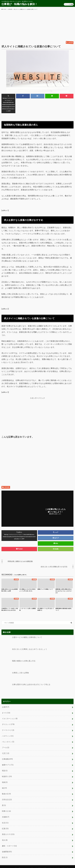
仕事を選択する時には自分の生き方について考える (25, 688)
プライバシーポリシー (8, 865)
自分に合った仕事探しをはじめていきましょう (23, 653)
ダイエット (8, 724)
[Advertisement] (37, 26)
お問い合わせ (23, 865)
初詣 (5, 769)
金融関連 (7, 848)
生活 (5, 820)
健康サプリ (7, 763)
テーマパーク (8, 729)
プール (5, 746)
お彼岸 (5, 707)
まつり (6, 713)
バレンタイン (8, 741)
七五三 (5, 752)
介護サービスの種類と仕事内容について (21, 641)
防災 (5, 854)
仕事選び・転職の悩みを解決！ (19, 4)
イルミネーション (9, 718)
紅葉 (5, 825)
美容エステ (8, 831)
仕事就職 (7, 487)
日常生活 (7, 797)
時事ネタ (6, 809)
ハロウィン (7, 735)
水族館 (5, 814)
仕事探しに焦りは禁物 (15, 676)
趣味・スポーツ (9, 842)
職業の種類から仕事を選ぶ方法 (18, 665)
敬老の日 (6, 792)
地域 (5, 780)
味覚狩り (7, 775)
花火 (5, 837)
